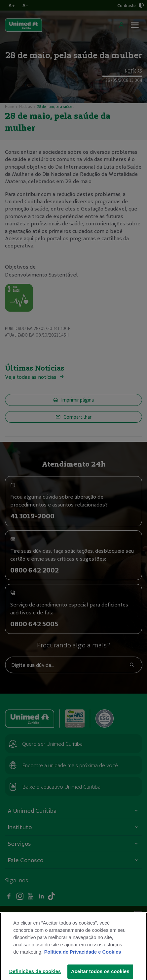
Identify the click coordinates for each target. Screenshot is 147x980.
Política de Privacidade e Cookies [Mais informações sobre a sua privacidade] (83, 962)
